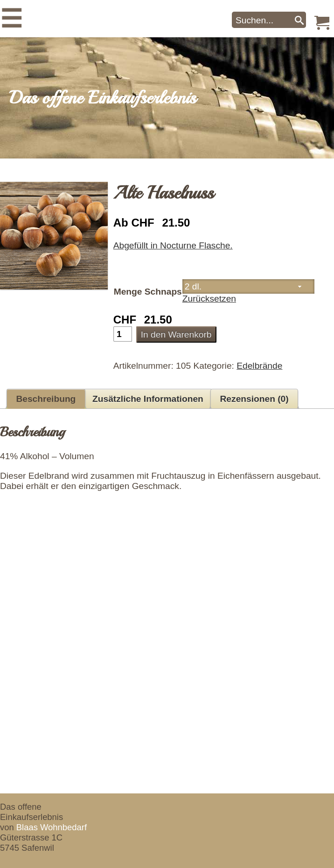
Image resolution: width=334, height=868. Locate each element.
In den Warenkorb (176, 334)
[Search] (299, 20)
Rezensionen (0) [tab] (254, 399)
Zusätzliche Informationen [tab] (148, 399)
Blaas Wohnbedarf (52, 827)
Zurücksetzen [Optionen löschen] (209, 299)
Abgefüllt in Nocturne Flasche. (173, 245)
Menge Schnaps (148, 292)
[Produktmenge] (123, 334)
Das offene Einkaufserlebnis (103, 98)
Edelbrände (259, 366)
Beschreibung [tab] (46, 399)
